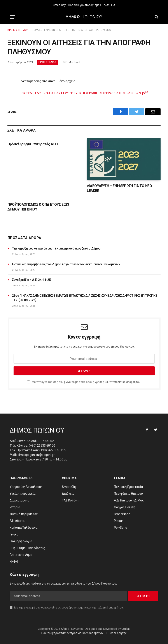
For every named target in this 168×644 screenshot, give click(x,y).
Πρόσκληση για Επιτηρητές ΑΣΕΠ (33, 144)
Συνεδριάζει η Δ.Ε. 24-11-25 (31, 280)
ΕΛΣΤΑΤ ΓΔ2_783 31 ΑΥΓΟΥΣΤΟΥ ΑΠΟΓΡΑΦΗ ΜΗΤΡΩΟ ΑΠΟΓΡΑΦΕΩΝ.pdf (84, 93)
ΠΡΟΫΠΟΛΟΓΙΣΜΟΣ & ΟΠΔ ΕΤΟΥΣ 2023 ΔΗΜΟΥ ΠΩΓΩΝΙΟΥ (38, 207)
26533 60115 (57, 450)
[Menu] (12, 17)
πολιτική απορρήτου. (128, 382)
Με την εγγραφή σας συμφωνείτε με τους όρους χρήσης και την (84, 382)
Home (36, 30)
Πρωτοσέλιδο (47, 62)
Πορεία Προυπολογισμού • (85, 5)
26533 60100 (46, 446)
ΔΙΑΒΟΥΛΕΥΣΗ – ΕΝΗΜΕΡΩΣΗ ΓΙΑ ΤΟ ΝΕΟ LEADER (119, 188)
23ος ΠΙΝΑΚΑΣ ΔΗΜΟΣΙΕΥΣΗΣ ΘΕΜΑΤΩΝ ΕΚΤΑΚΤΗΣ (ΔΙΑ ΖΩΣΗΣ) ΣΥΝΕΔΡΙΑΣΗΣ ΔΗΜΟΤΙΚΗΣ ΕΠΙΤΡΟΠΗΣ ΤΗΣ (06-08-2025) (85, 298)
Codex (125, 629)
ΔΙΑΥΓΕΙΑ (109, 5)
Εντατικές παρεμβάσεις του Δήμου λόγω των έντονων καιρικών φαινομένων (66, 264)
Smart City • (60, 5)
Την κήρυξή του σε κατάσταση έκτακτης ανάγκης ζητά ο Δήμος (56, 248)
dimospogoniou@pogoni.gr (36, 455)
